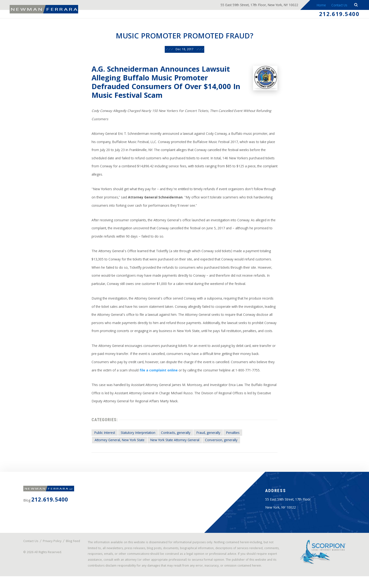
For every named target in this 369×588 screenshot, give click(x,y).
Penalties (235, 437)
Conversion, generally (223, 445)
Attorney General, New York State (119, 445)
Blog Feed (33, 550)
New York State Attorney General (176, 445)
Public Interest (104, 437)
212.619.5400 (339, 15)
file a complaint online (158, 374)
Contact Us (338, 6)
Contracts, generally (177, 437)
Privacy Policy (53, 547)
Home (319, 6)
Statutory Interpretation (138, 437)
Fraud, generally (211, 437)
